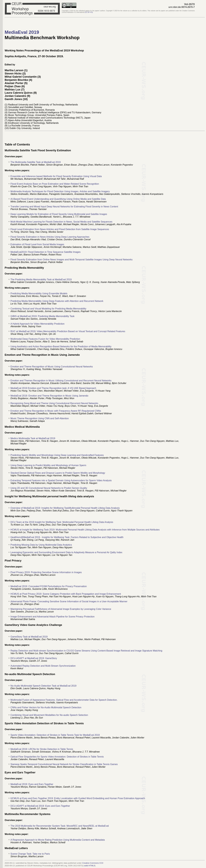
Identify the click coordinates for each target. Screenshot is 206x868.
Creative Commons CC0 (93, 863)
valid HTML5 (89, 866)
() (89, 12)
